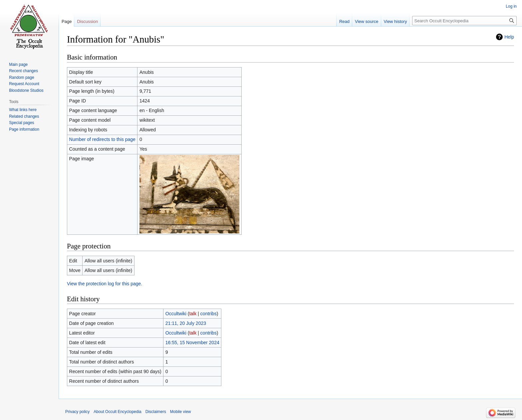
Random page (21, 77)
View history (395, 21)
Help (509, 37)
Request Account (24, 84)
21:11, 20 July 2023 (186, 323)
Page (67, 21)
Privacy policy (77, 412)
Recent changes (23, 71)
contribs (209, 314)
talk (193, 314)
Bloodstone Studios (26, 90)
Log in (511, 6)
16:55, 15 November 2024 (192, 343)
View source (367, 21)
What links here (23, 110)
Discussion (87, 21)
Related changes (24, 116)
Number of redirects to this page (102, 139)
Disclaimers (156, 412)
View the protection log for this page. (105, 284)
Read (344, 21)
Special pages (21, 123)
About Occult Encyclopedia (117, 412)
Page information (24, 129)
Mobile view (181, 412)
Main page (18, 65)
